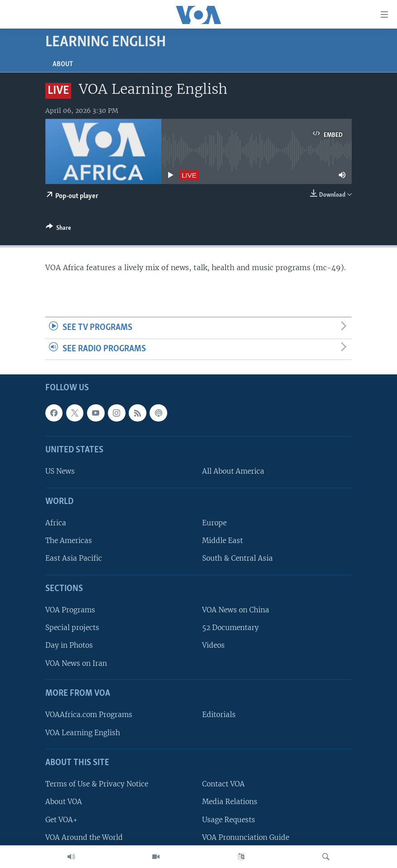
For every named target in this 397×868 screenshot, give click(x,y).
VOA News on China (236, 610)
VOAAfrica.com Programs (89, 715)
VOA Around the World (84, 837)
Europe (214, 523)
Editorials (219, 715)
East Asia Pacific (74, 559)
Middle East (223, 541)
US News (60, 472)
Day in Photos (69, 646)
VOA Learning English (83, 733)
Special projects (72, 628)
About (63, 64)
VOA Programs (70, 610)
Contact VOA (223, 784)
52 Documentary (230, 628)
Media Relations (230, 802)
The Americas (69, 541)
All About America (233, 472)
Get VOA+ (61, 820)
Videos (213, 646)
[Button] (58, 229)
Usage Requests (229, 820)
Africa (56, 523)
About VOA (64, 802)
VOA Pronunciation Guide (246, 837)
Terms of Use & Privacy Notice (97, 784)
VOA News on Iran (76, 663)
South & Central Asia (237, 559)
